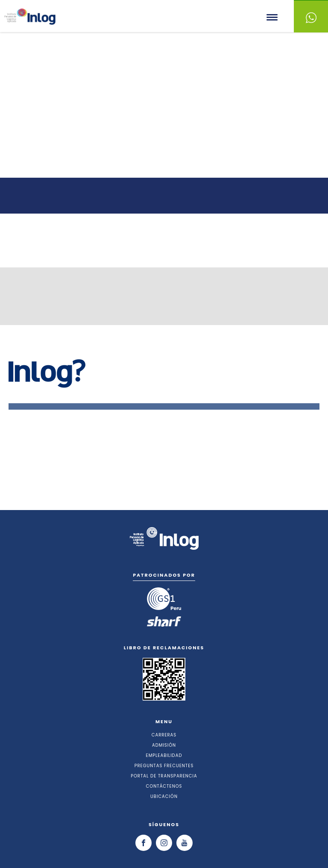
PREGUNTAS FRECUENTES (164, 766)
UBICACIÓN (164, 796)
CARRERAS (164, 735)
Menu (272, 17)
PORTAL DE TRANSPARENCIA (164, 776)
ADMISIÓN (164, 745)
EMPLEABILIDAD (164, 755)
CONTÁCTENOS (164, 786)
